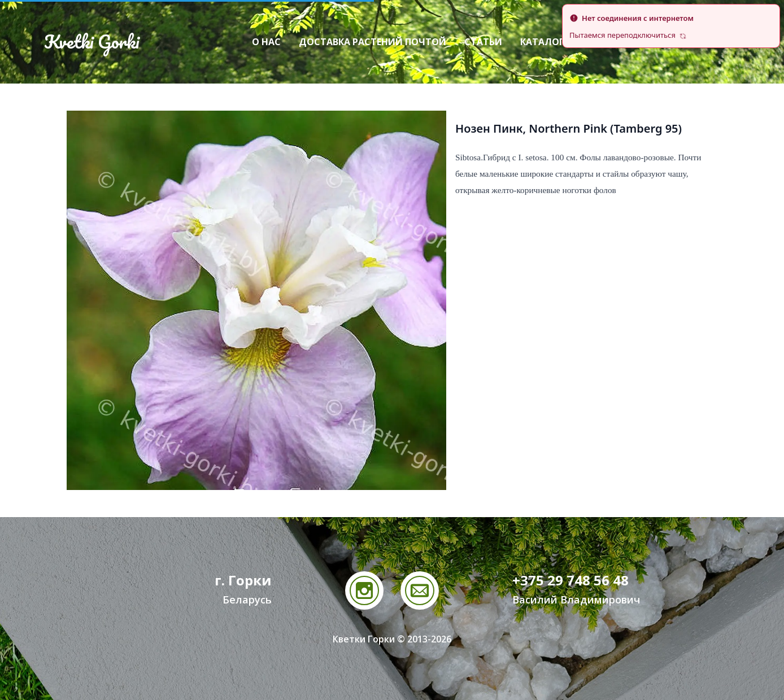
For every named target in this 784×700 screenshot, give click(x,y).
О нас (266, 42)
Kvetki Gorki (92, 42)
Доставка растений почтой (373, 42)
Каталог (542, 42)
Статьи (483, 42)
